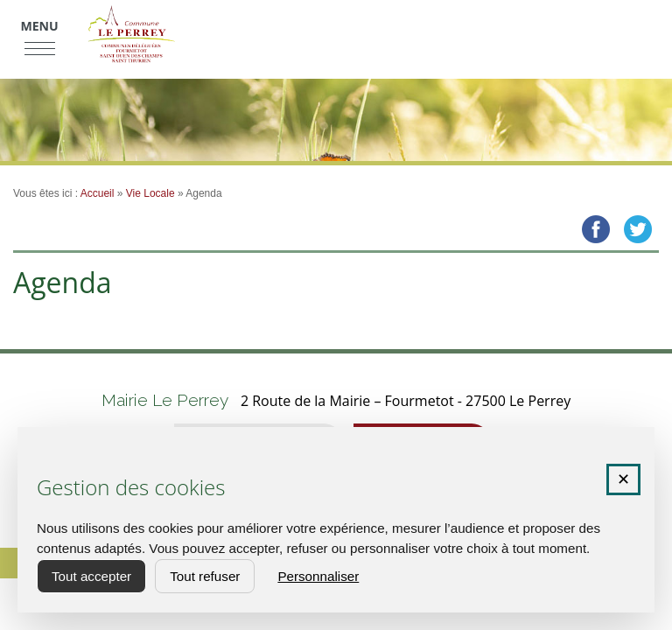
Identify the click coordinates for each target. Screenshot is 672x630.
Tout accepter (91, 576)
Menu (39, 26)
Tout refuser (205, 576)
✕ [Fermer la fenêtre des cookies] (623, 479)
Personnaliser (318, 576)
